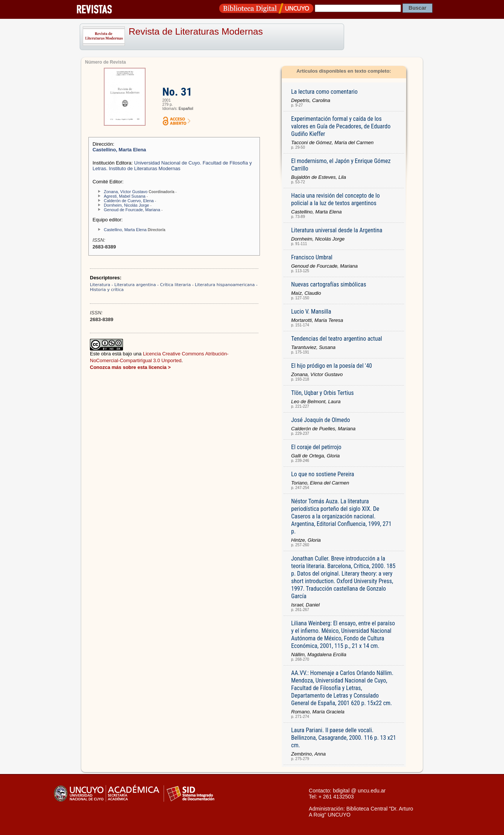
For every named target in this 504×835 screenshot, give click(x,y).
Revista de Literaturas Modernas (196, 31)
